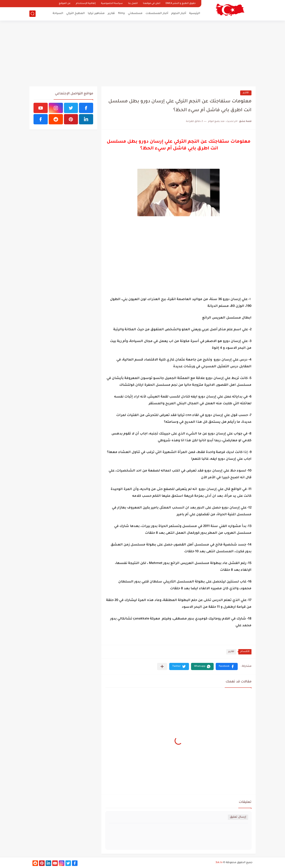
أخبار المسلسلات (157, 13)
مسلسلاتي (135, 13)
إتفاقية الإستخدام (86, 4)
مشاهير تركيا (96, 13)
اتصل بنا (133, 4)
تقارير (111, 13)
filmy (121, 13)
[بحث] (32, 14)
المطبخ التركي (75, 13)
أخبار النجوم (179, 13)
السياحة (58, 13)
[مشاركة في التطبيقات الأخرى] (162, 666)
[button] (227, 666)
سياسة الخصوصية (112, 4)
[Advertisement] (142, 53)
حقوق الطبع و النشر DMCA (181, 4)
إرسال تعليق (238, 817)
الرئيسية (195, 13)
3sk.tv (219, 863)
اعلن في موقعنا (152, 4)
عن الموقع (65, 4)
